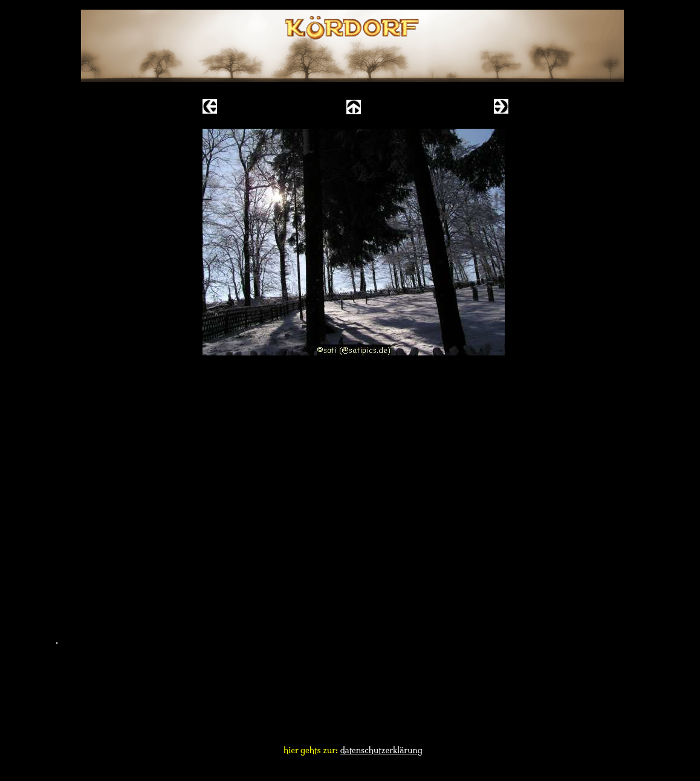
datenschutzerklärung (381, 750)
